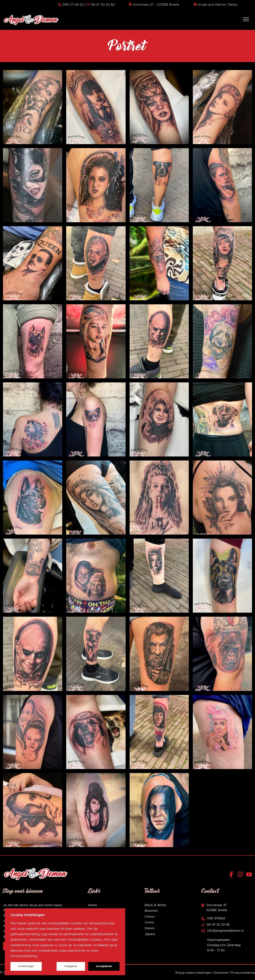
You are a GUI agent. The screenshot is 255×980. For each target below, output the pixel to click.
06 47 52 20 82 (101, 4)
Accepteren (104, 966)
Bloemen (151, 911)
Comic (149, 922)
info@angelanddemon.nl (225, 931)
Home (92, 905)
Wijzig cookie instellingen (193, 973)
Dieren (150, 928)
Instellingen (26, 966)
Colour (150, 916)
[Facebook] (232, 875)
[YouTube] (249, 875)
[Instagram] (241, 875)
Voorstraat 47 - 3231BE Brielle (154, 4)
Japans (150, 934)
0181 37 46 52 (71, 4)
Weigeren (71, 966)
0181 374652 (216, 918)
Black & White (155, 905)
